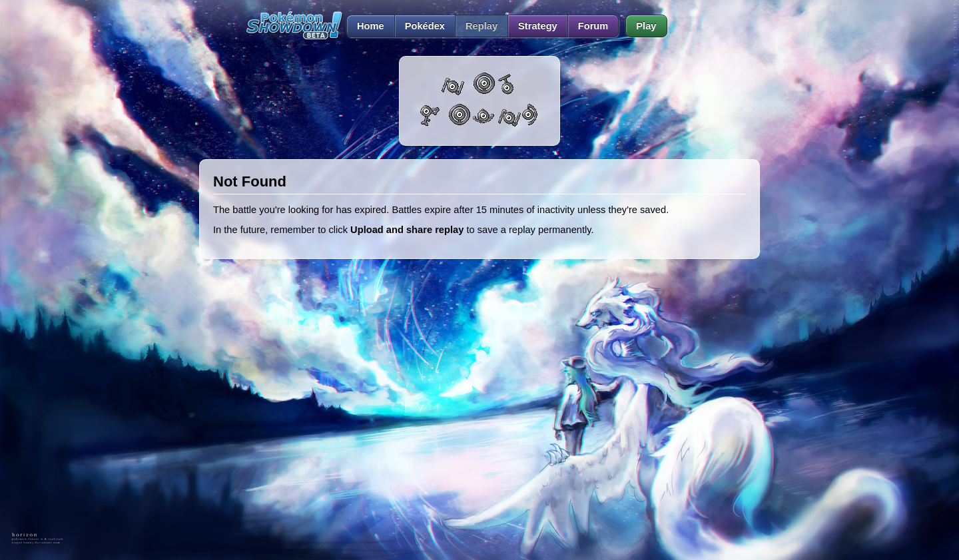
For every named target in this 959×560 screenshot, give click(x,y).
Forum (593, 26)
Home (365, 26)
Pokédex (425, 26)
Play (646, 26)
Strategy (538, 26)
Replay (481, 26)
